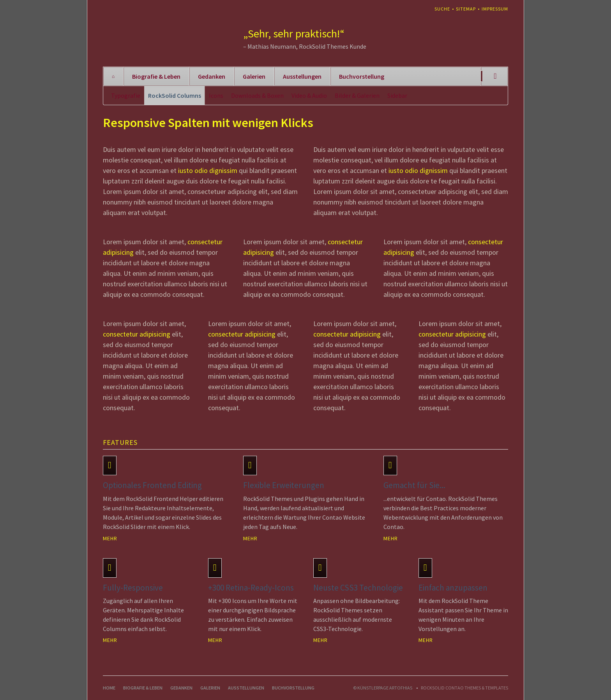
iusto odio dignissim (208, 170)
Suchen (495, 76)
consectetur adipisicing (137, 334)
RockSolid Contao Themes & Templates (464, 688)
